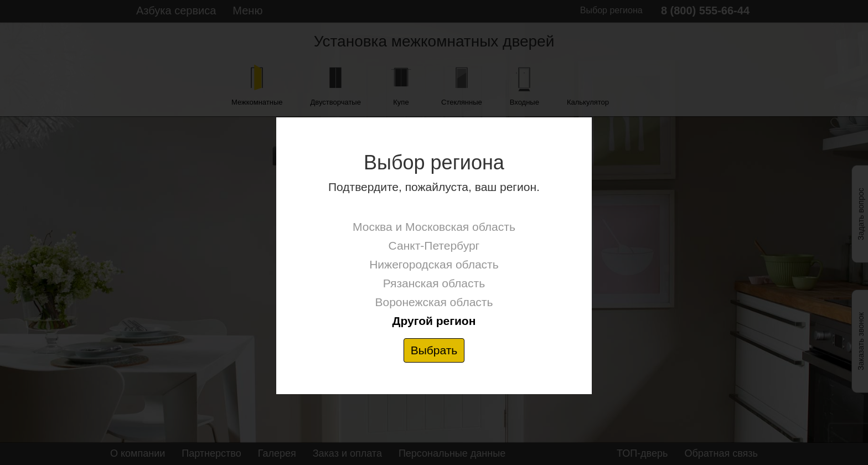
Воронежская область (434, 302)
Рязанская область (434, 283)
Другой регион (434, 321)
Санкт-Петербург (434, 246)
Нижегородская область (434, 264)
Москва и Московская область (434, 227)
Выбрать (434, 350)
